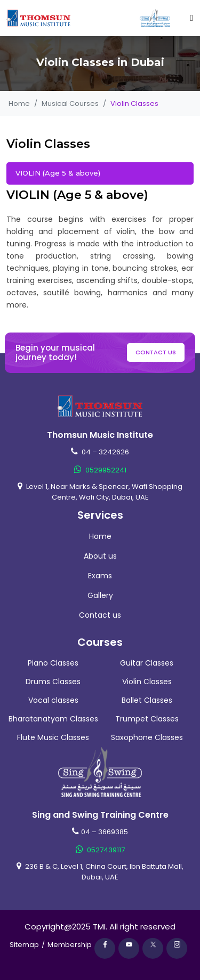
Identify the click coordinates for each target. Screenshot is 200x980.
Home (19, 103)
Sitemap (24, 945)
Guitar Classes (147, 663)
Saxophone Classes (147, 737)
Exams (100, 576)
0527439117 (100, 850)
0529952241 (100, 470)
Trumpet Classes (147, 719)
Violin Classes (147, 682)
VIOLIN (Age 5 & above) (58, 173)
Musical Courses (70, 103)
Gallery (100, 595)
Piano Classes (53, 663)
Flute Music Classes (53, 737)
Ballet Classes (147, 700)
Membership (70, 945)
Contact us (156, 352)
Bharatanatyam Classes (53, 719)
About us (100, 556)
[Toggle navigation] (191, 18)
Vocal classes (53, 700)
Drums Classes (53, 682)
